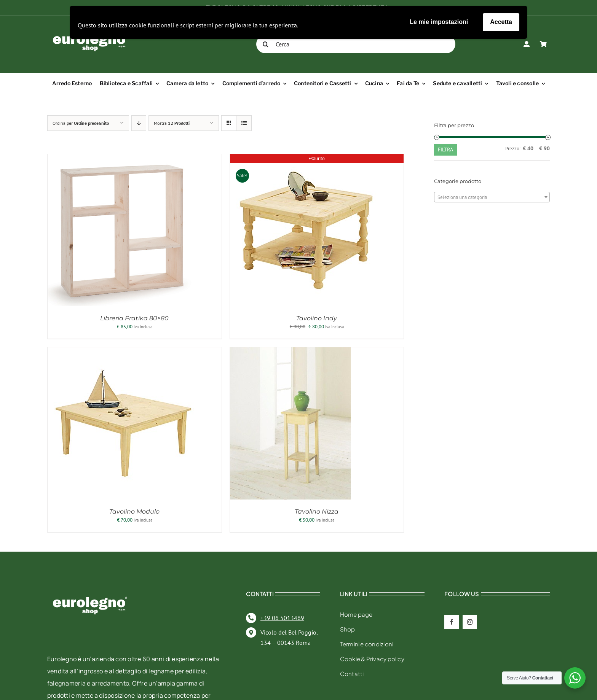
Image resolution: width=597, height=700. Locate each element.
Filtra (445, 150)
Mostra (172, 123)
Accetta (501, 22)
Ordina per (81, 123)
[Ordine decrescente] (139, 123)
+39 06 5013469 (282, 618)
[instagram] (470, 622)
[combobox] (492, 197)
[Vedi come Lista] (244, 123)
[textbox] (492, 197)
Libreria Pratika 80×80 (134, 318)
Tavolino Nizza (317, 511)
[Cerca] (356, 44)
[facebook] (452, 622)
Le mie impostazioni (439, 22)
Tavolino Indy (317, 318)
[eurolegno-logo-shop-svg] (90, 585)
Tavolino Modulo (134, 511)
